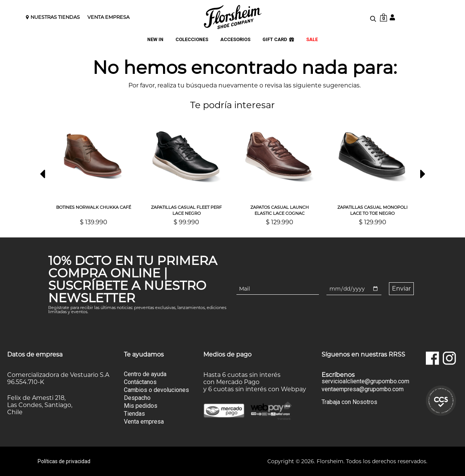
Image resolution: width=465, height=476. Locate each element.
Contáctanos (140, 382)
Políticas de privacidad (64, 461)
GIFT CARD (278, 40)
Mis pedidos (141, 406)
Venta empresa (144, 422)
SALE (312, 40)
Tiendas (134, 414)
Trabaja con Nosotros (349, 402)
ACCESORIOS (235, 40)
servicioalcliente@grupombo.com (365, 381)
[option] (94, 171)
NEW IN (155, 40)
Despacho (137, 398)
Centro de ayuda (145, 374)
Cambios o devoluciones (156, 390)
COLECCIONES (192, 40)
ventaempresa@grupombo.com (363, 389)
